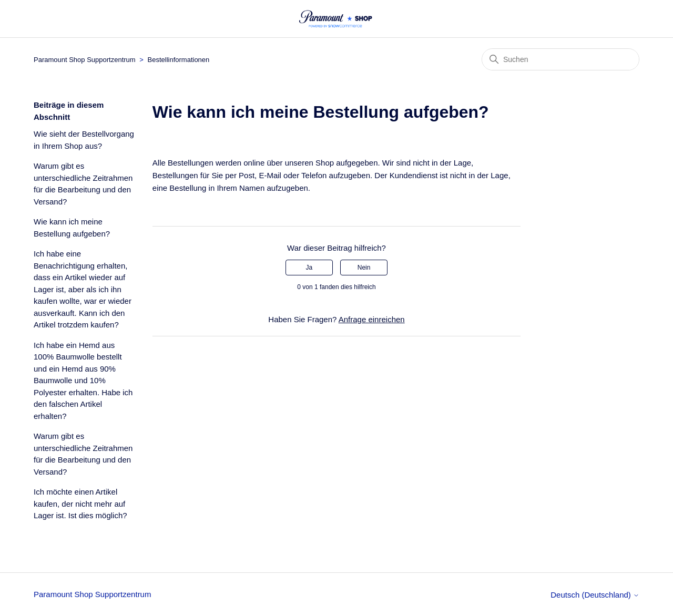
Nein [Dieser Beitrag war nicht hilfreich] (364, 268)
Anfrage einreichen (372, 319)
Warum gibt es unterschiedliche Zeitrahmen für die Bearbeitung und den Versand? (83, 184)
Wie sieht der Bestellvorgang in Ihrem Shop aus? (84, 140)
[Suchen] (560, 59)
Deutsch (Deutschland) (595, 595)
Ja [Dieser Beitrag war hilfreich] (309, 268)
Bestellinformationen (179, 60)
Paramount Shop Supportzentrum (85, 60)
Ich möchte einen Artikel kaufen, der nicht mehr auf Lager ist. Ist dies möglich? (80, 504)
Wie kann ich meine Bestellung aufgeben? (72, 228)
